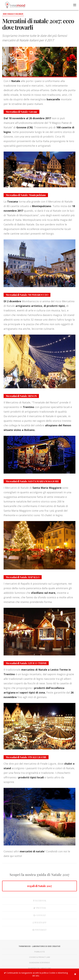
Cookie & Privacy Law (40, 957)
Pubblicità (39, 952)
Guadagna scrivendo (39, 963)
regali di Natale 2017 (39, 886)
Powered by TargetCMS (40, 968)
